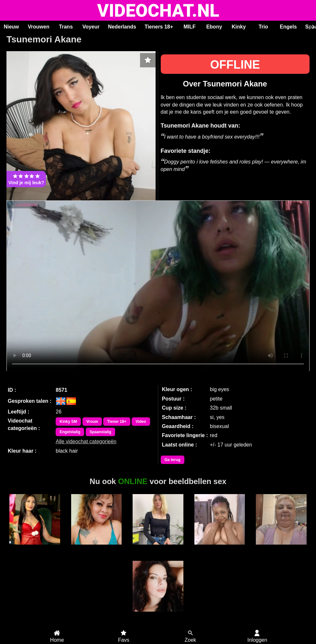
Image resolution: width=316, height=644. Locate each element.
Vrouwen (39, 27)
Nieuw (11, 27)
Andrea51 (281, 548)
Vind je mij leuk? (26, 179)
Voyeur (91, 27)
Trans (66, 27)
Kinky (239, 27)
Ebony (214, 27)
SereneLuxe (35, 548)
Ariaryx (158, 548)
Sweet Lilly (96, 548)
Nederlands (122, 27)
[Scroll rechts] (312, 27)
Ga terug (173, 460)
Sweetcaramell (220, 548)
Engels (288, 27)
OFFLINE (235, 65)
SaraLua (158, 615)
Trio (263, 27)
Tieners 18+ (159, 27)
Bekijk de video (158, 286)
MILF (189, 27)
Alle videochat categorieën (86, 441)
